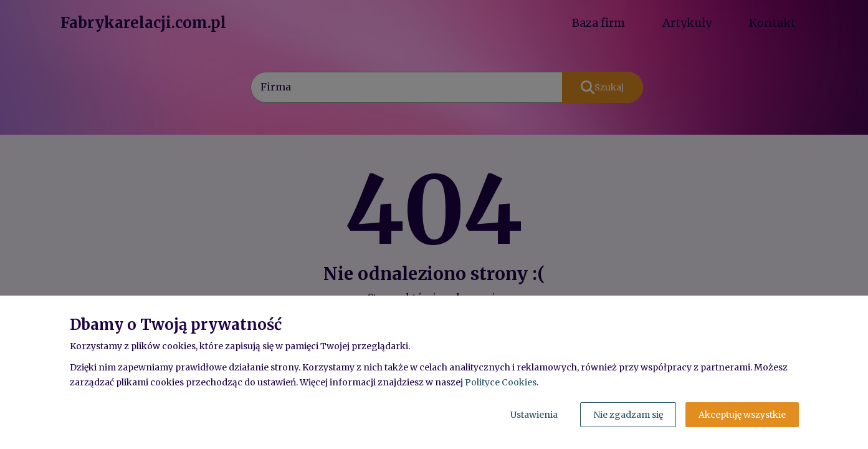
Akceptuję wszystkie (742, 415)
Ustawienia (534, 415)
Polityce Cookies (501, 382)
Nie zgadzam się (628, 415)
